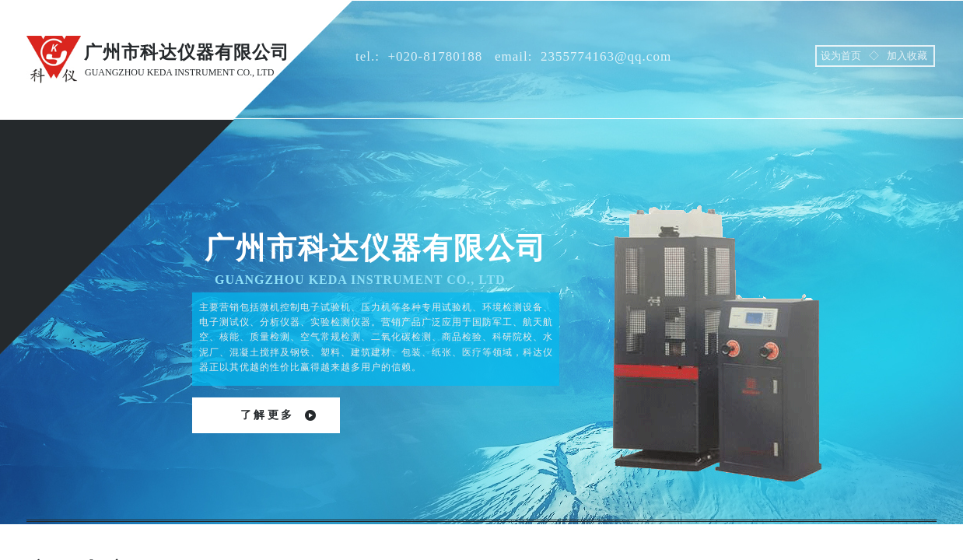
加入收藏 (907, 56)
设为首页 (841, 56)
